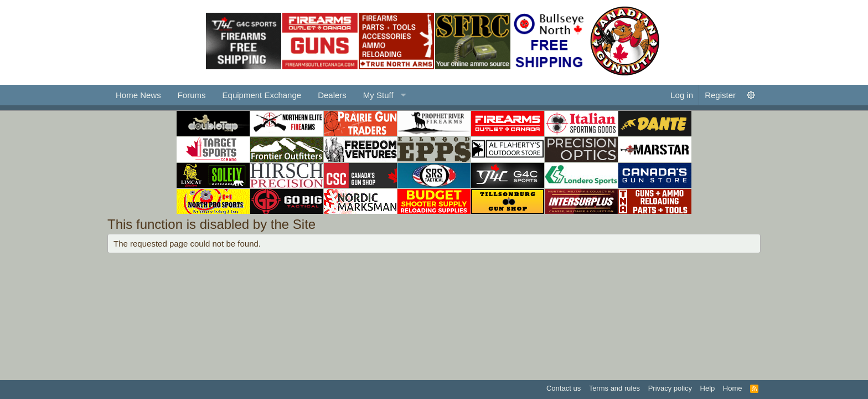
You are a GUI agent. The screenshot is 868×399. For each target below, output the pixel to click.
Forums (192, 95)
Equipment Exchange (262, 95)
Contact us (564, 388)
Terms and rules (614, 388)
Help (708, 388)
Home (733, 388)
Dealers (332, 95)
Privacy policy (670, 388)
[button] (383, 95)
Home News (138, 95)
